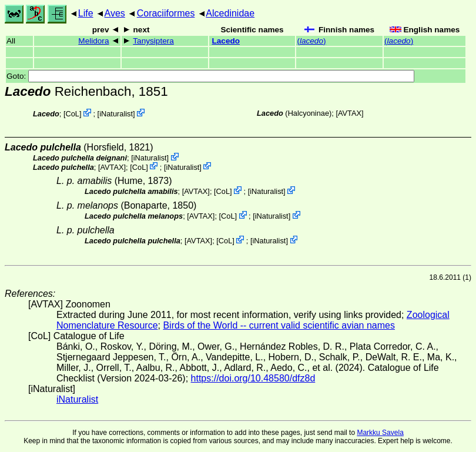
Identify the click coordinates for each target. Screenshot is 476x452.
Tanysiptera (153, 41)
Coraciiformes (166, 13)
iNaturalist (116, 114)
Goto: (210, 76)
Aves (115, 13)
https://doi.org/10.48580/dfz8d (253, 378)
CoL (73, 114)
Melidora (93, 41)
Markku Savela (380, 433)
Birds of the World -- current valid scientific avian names (279, 325)
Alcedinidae (230, 13)
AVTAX (350, 113)
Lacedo (226, 41)
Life (86, 13)
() (311, 41)
